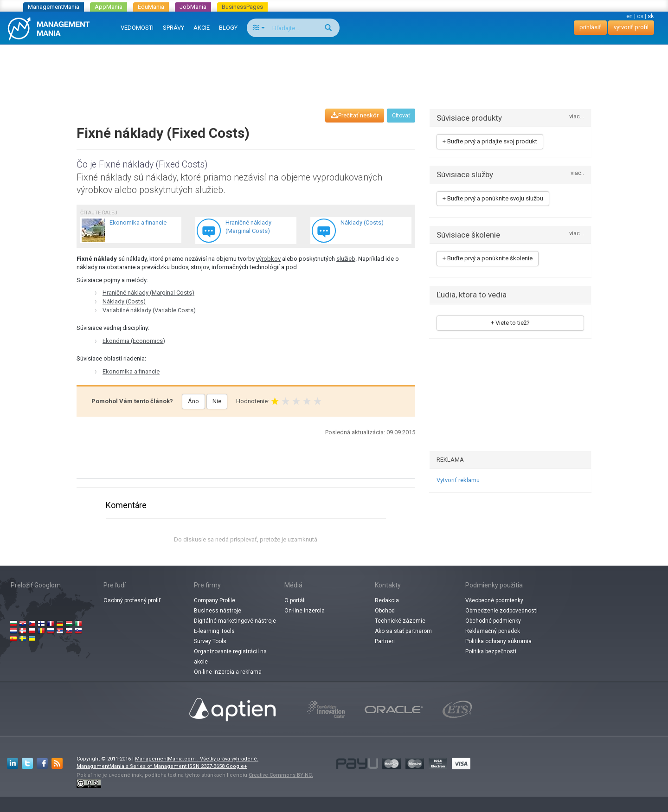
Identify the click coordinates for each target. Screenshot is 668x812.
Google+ (237, 766)
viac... (577, 117)
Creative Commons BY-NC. (281, 775)
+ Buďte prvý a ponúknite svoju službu (493, 198)
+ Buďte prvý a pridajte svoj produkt (490, 141)
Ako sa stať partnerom (403, 631)
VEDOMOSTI (137, 28)
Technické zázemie (400, 621)
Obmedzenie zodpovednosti (501, 611)
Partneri (385, 641)
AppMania (109, 7)
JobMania (193, 7)
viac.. (577, 173)
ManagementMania (54, 7)
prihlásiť (590, 27)
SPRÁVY (173, 28)
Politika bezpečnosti (491, 651)
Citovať (401, 116)
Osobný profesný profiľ (132, 600)
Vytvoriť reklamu (458, 480)
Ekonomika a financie (131, 371)
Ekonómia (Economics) (134, 341)
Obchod (385, 611)
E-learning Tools (214, 631)
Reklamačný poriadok (493, 631)
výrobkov (268, 259)
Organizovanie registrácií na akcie (230, 657)
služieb (346, 259)
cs (640, 16)
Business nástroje (218, 611)
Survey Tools (210, 641)
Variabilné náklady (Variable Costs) (149, 310)
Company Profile (215, 600)
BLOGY (228, 28)
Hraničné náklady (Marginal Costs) (148, 293)
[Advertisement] (334, 68)
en (629, 16)
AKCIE (202, 28)
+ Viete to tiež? (510, 323)
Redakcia (387, 600)
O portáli (295, 600)
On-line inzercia (305, 611)
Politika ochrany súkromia (498, 641)
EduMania (151, 7)
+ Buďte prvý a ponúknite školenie (488, 258)
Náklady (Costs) (124, 301)
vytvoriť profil (631, 27)
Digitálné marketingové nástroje (235, 621)
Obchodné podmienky (493, 621)
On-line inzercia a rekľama (228, 672)
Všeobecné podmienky (494, 600)
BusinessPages (242, 7)
